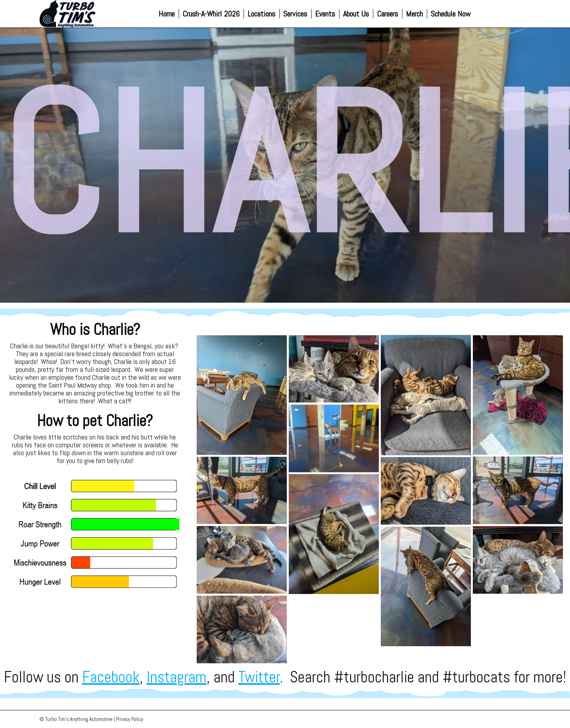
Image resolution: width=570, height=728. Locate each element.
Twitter (259, 677)
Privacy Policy (130, 719)
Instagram (177, 677)
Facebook (111, 677)
